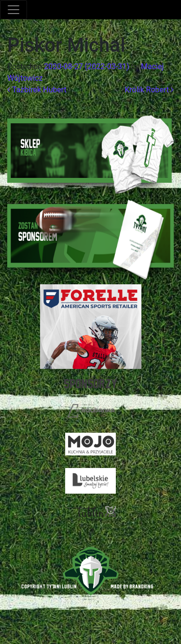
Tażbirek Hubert (37, 90)
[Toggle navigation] (14, 10)
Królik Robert (149, 90)
